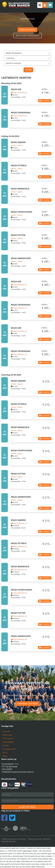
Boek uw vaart (27, 30)
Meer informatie (38, 867)
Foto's (4, 753)
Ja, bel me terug (27, 807)
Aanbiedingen (8, 742)
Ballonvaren (7, 735)
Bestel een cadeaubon (27, 36)
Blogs (4, 756)
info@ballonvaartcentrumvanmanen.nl (18, 772)
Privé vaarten (7, 738)
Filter (28, 70)
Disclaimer (47, 839)
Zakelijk (5, 745)
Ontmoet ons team (28, 704)
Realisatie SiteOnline (9, 841)
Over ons (6, 731)
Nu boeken (45, 101)
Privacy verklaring (35, 839)
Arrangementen (9, 749)
